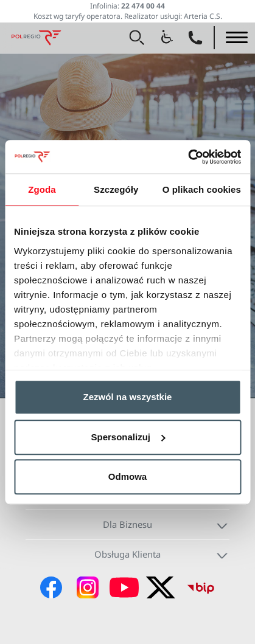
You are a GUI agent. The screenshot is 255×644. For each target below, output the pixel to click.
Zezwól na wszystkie (128, 397)
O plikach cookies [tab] (202, 189)
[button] (137, 38)
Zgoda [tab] (42, 189)
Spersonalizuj (128, 437)
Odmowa (127, 476)
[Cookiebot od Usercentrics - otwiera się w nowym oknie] (188, 157)
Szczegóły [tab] (116, 189)
